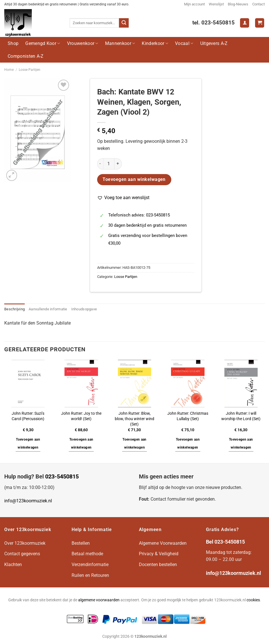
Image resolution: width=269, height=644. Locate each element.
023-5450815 (62, 476)
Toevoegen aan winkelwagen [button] (28, 443)
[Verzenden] (124, 23)
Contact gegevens (22, 554)
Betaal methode (87, 554)
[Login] (245, 23)
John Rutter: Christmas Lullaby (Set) (188, 416)
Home (9, 70)
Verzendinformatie (90, 564)
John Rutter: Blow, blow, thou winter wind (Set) (134, 419)
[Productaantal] (109, 164)
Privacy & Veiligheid (159, 554)
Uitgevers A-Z (214, 43)
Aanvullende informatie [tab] (48, 309)
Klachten (13, 564)
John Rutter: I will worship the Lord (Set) (241, 416)
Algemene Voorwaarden (163, 543)
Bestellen (81, 543)
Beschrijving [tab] (14, 309)
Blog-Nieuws (238, 4)
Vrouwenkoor (83, 43)
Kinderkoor (155, 43)
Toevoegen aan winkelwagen (134, 179)
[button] (123, 198)
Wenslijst (216, 4)
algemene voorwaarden (99, 600)
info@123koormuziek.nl (28, 501)
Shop (13, 43)
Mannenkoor (120, 43)
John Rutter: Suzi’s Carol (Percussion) (28, 416)
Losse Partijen (30, 70)
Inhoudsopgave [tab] (84, 309)
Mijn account (194, 4)
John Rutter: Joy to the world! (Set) (81, 416)
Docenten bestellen (158, 564)
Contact (258, 4)
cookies (253, 600)
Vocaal (184, 43)
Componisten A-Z (26, 56)
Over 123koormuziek (25, 543)
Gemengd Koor (43, 43)
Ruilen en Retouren (90, 575)
